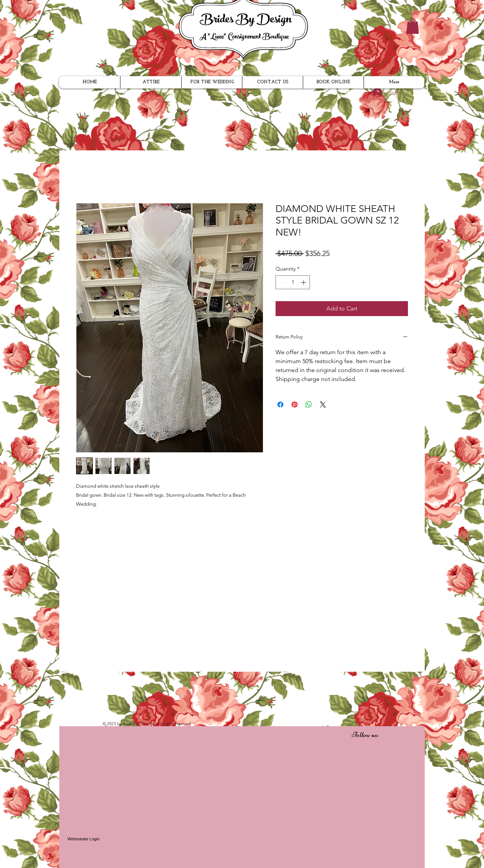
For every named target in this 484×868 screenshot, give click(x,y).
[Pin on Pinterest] (295, 405)
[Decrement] (281, 282)
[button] (413, 26)
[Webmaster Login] (84, 839)
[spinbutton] (293, 282)
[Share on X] (323, 405)
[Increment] (304, 282)
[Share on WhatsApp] (309, 405)
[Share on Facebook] (280, 405)
